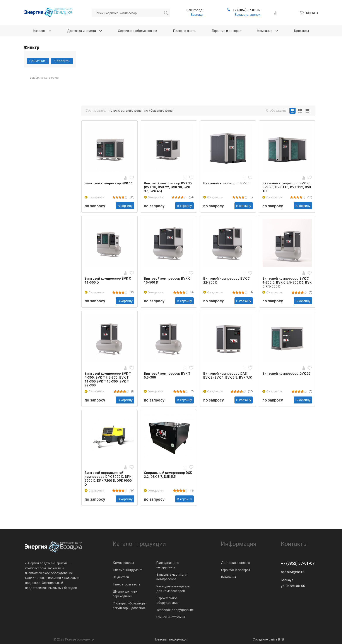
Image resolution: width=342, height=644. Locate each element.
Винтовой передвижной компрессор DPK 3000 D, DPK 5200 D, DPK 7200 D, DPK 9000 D (108, 479)
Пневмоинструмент (127, 570)
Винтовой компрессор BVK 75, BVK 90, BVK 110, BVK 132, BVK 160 (287, 187)
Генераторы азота (127, 584)
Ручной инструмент (171, 617)
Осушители (121, 577)
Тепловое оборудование (175, 610)
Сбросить (62, 61)
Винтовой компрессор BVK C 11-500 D (108, 280)
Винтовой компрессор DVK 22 (286, 374)
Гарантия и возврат (236, 570)
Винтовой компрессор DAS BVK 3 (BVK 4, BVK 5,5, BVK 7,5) (228, 376)
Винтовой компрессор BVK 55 (227, 183)
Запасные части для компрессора (172, 577)
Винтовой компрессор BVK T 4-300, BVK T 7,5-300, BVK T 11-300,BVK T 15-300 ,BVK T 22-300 (108, 379)
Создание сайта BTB (268, 639)
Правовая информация (171, 639)
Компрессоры (123, 563)
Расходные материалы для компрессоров (173, 589)
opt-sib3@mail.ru (293, 572)
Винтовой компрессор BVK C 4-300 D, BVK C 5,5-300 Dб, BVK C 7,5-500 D (287, 282)
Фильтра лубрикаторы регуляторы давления (130, 606)
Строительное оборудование (167, 600)
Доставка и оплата (235, 563)
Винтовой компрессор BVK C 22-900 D (227, 280)
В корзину (125, 206)
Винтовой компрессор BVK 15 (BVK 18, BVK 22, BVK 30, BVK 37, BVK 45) (168, 187)
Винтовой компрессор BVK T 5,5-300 (167, 376)
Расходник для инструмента (168, 565)
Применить (38, 61)
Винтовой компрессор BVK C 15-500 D (167, 280)
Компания (228, 577)
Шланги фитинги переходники (125, 594)
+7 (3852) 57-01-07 (298, 563)
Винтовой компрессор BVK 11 (109, 183)
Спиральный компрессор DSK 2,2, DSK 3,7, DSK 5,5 (168, 475)
